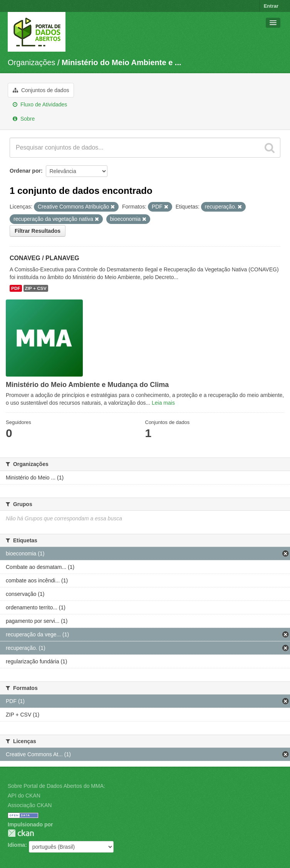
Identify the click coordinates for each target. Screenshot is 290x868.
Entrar (271, 6)
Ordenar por (25, 171)
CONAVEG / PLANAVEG (44, 258)
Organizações (31, 62)
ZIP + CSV (36, 288)
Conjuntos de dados (41, 90)
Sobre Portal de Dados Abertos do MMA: (56, 786)
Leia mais (163, 403)
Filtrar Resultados (38, 231)
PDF (16, 288)
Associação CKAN (30, 805)
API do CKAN (24, 796)
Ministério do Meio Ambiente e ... (121, 62)
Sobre (24, 119)
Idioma (16, 845)
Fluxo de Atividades (40, 104)
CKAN (21, 833)
